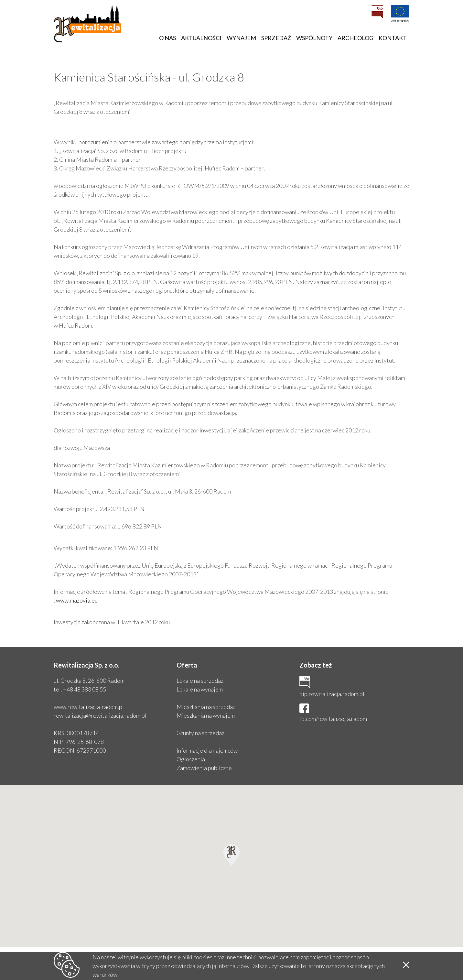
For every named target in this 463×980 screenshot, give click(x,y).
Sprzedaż (276, 38)
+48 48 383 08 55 (85, 689)
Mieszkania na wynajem (206, 715)
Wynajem (241, 38)
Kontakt (393, 38)
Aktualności (201, 38)
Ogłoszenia (191, 759)
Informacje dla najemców (207, 750)
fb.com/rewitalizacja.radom (333, 719)
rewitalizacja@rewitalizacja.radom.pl (100, 715)
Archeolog (355, 38)
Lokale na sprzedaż (200, 681)
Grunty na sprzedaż (200, 733)
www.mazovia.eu (77, 600)
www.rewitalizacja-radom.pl (89, 707)
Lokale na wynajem (200, 689)
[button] (231, 855)
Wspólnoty (314, 38)
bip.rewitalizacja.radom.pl (332, 694)
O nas (167, 38)
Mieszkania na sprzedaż (206, 707)
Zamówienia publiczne (204, 768)
